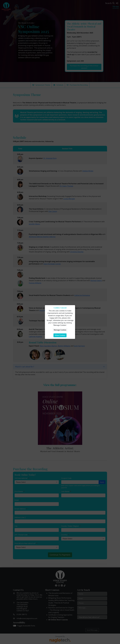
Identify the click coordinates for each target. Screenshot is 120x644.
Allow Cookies (60, 335)
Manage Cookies (60, 330)
